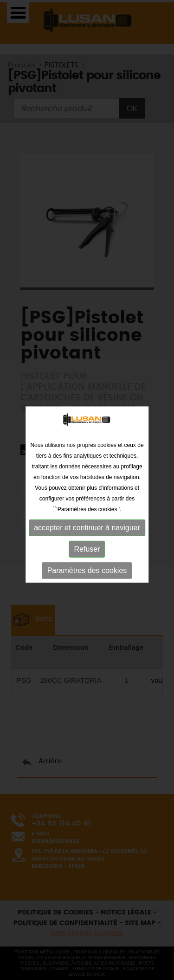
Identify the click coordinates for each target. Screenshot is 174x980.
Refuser (87, 551)
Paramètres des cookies (87, 573)
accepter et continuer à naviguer (87, 530)
